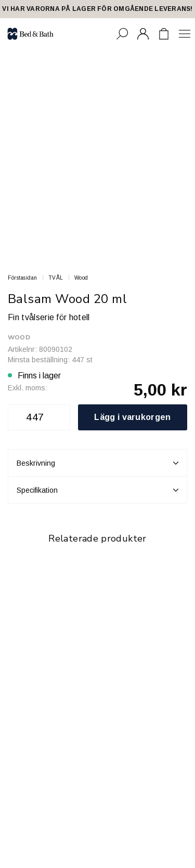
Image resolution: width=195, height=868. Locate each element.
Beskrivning (97, 463)
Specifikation (97, 490)
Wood (81, 278)
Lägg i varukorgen (132, 417)
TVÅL (56, 278)
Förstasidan (23, 278)
